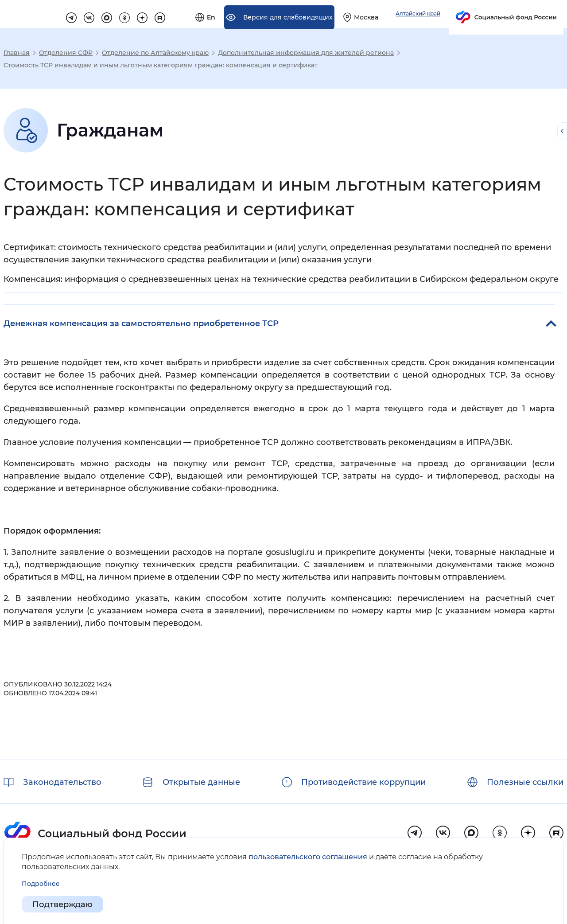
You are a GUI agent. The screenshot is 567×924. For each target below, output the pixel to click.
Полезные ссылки (525, 782)
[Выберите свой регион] (460, 14)
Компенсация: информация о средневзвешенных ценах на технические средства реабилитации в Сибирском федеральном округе (281, 279)
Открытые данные (201, 782)
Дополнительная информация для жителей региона (306, 53)
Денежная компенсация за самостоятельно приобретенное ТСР (141, 324)
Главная (17, 53)
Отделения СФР (66, 53)
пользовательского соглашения (308, 857)
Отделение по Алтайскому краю (155, 53)
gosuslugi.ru (290, 552)
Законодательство (62, 782)
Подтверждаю (62, 905)
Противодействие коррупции (363, 782)
